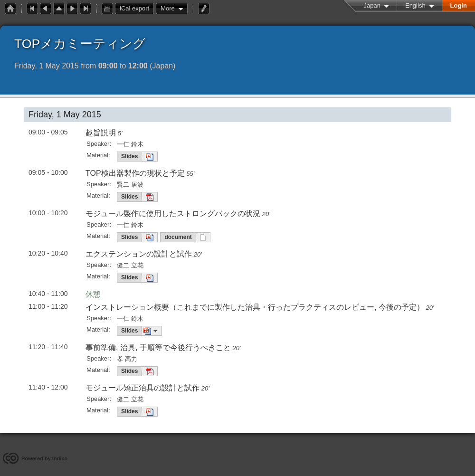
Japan (372, 5)
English (415, 5)
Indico (60, 458)
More (168, 8)
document (178, 237)
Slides (129, 156)
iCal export (137, 9)
